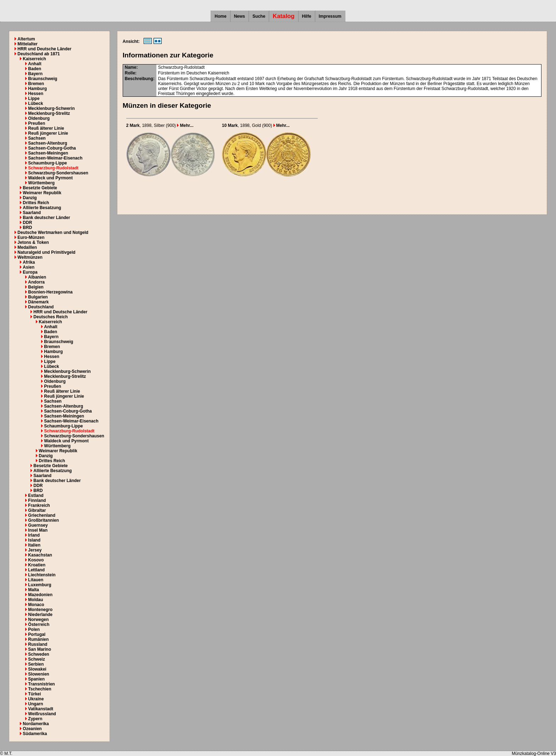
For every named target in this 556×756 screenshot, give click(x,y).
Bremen (36, 84)
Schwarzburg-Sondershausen (58, 173)
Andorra (36, 282)
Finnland (37, 500)
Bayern (35, 74)
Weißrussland (42, 714)
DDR (27, 223)
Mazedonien (40, 595)
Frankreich (39, 505)
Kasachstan (40, 555)
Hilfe (307, 16)
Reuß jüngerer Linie (48, 133)
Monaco (36, 605)
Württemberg (41, 183)
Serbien (36, 664)
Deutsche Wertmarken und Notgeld (53, 233)
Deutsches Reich (51, 317)
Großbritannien (43, 520)
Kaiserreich (34, 59)
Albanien (37, 277)
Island (34, 540)
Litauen (36, 580)
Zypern (35, 719)
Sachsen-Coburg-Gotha (52, 148)
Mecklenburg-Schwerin (51, 108)
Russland (38, 644)
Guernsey (38, 525)
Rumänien (38, 639)
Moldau (35, 600)
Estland (36, 495)
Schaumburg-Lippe (47, 163)
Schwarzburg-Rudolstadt (53, 168)
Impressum (330, 16)
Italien (34, 545)
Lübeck (35, 103)
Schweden (38, 654)
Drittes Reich (36, 203)
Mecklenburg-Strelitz (49, 113)
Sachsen (37, 138)
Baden (35, 69)
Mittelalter (27, 44)
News (240, 16)
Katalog (284, 16)
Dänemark (38, 302)
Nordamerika (36, 724)
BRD (27, 228)
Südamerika (35, 734)
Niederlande (40, 615)
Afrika (29, 262)
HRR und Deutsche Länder (44, 49)
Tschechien (40, 689)
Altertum (26, 39)
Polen (34, 629)
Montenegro (40, 610)
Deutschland (41, 307)
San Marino (40, 649)
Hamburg (37, 89)
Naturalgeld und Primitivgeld (46, 252)
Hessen (36, 94)
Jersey (35, 550)
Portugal (37, 634)
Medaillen (27, 247)
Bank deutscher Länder (46, 218)
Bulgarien (38, 297)
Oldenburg (39, 118)
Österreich (39, 625)
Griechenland (42, 515)
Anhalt (35, 64)
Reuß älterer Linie (46, 128)
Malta (34, 590)
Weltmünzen (30, 257)
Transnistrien (41, 684)
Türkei (34, 694)
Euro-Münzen (31, 237)
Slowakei (37, 669)
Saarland (32, 213)
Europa (30, 272)
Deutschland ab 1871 (38, 54)
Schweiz (36, 659)
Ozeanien (32, 729)
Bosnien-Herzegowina (50, 292)
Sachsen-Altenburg (48, 143)
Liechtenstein (42, 575)
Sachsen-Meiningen (48, 153)
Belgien (36, 287)
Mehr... (185, 125)
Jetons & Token (33, 242)
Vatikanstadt (41, 709)
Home (220, 16)
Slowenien (38, 674)
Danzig (30, 198)
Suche (259, 16)
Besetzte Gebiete (40, 188)
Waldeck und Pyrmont (50, 178)
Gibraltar (37, 510)
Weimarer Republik (42, 193)
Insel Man (38, 530)
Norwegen (38, 620)
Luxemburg (40, 585)
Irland (34, 535)
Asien (29, 267)
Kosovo (36, 560)
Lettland (36, 570)
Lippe (34, 99)
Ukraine (36, 699)
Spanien (36, 679)
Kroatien (37, 565)
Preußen (37, 123)
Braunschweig (43, 79)
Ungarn (35, 704)
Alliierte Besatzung (42, 208)
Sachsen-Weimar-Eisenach (55, 158)
